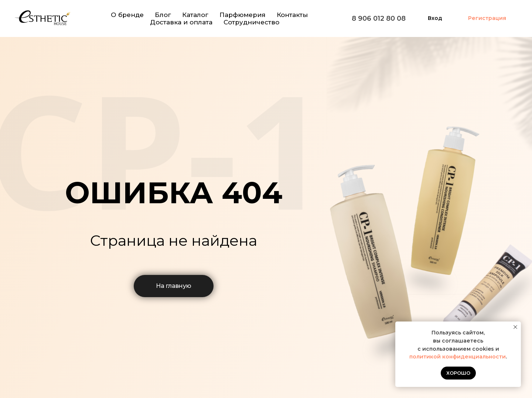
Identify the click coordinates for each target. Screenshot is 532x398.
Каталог (195, 15)
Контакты (292, 15)
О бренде (127, 15)
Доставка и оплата (181, 22)
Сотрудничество (251, 22)
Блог (163, 15)
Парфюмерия (243, 15)
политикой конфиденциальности (458, 357)
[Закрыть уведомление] (515, 327)
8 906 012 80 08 (379, 18)
